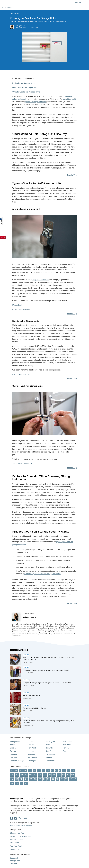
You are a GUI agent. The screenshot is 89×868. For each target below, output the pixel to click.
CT (35, 770)
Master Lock (17, 305)
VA (75, 779)
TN (57, 779)
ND (21, 779)
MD (17, 775)
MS (35, 775)
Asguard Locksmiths (41, 280)
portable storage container (35, 102)
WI (22, 783)
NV (59, 775)
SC (48, 779)
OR (35, 779)
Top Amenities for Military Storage (35, 708)
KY (69, 770)
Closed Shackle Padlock (22, 309)
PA (40, 779)
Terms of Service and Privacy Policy (21, 826)
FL (43, 770)
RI (44, 779)
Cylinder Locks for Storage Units (26, 92)
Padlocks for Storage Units (24, 83)
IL (60, 770)
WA (12, 783)
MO (40, 775)
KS (64, 770)
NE (50, 775)
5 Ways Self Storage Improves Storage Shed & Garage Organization (47, 683)
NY (12, 779)
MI (26, 775)
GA (48, 770)
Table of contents (8, 7)
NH (54, 775)
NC (17, 779)
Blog (11, 14)
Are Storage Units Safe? (31, 696)
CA (25, 770)
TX (62, 779)
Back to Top (72, 175)
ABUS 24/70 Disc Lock (21, 374)
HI (52, 770)
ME (12, 775)
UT (66, 779)
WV (17, 783)
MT (45, 775)
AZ (21, 770)
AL (12, 770)
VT (71, 779)
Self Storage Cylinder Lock (23, 463)
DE (39, 770)
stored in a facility (69, 99)
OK (31, 779)
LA (73, 770)
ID (56, 770)
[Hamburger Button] (85, 2)
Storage (17, 14)
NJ (68, 775)
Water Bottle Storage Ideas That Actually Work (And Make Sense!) (46, 670)
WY (26, 783)
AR (16, 770)
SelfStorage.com (17, 799)
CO (30, 770)
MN (31, 775)
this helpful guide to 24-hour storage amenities (42, 574)
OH (26, 779)
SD (53, 779)
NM (73, 775)
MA (22, 775)
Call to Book (78, 2)
